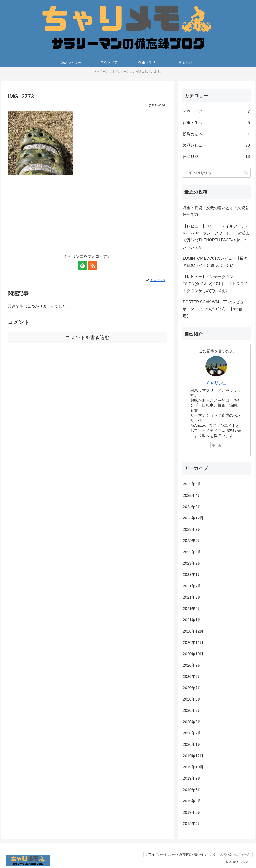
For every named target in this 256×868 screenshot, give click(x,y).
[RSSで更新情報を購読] (92, 265)
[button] (246, 172)
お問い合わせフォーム (235, 854)
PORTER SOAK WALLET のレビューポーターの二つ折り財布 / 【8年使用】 (215, 309)
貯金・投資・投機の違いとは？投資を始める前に (216, 211)
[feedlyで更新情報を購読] (83, 265)
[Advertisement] (88, 217)
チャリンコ (216, 383)
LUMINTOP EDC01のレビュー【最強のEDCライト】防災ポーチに (215, 262)
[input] (216, 173)
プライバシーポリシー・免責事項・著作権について (181, 854)
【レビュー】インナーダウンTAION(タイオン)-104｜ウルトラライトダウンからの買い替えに (215, 284)
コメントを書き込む (88, 338)
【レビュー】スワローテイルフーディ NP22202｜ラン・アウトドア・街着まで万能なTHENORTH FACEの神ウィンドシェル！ (216, 237)
